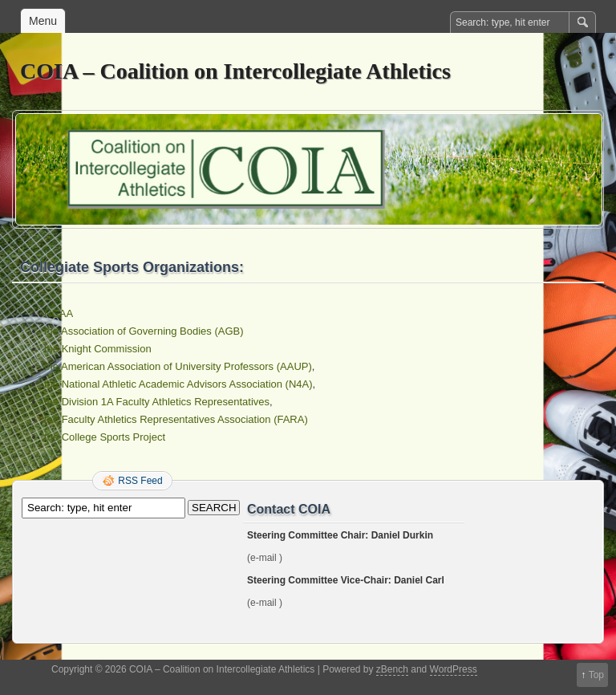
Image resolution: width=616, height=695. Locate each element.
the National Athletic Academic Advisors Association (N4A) (178, 384)
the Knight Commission (98, 349)
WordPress (454, 669)
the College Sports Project (105, 437)
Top (596, 675)
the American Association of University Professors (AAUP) (178, 366)
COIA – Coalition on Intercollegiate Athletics (235, 71)
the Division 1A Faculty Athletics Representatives (157, 402)
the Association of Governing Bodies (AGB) (144, 331)
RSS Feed (140, 481)
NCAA (59, 313)
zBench (392, 669)
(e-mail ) (265, 558)
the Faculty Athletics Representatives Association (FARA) (176, 419)
